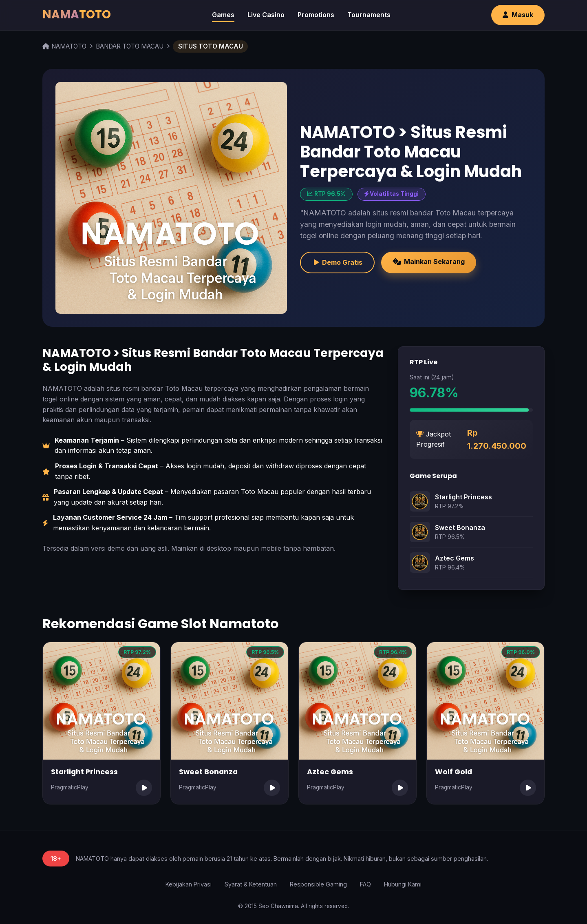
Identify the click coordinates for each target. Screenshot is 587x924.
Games (223, 15)
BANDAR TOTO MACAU (130, 46)
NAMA (77, 14)
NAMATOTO (64, 46)
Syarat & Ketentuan (251, 884)
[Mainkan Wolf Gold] (528, 788)
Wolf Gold (453, 772)
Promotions (316, 15)
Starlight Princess (463, 497)
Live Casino (266, 15)
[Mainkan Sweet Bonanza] (272, 788)
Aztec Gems (455, 558)
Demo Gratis (337, 262)
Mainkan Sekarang (429, 261)
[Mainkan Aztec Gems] (400, 788)
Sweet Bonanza (460, 527)
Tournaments (369, 15)
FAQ (365, 884)
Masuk (518, 15)
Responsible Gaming (318, 884)
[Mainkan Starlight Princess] (144, 788)
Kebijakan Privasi (189, 884)
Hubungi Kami (403, 884)
